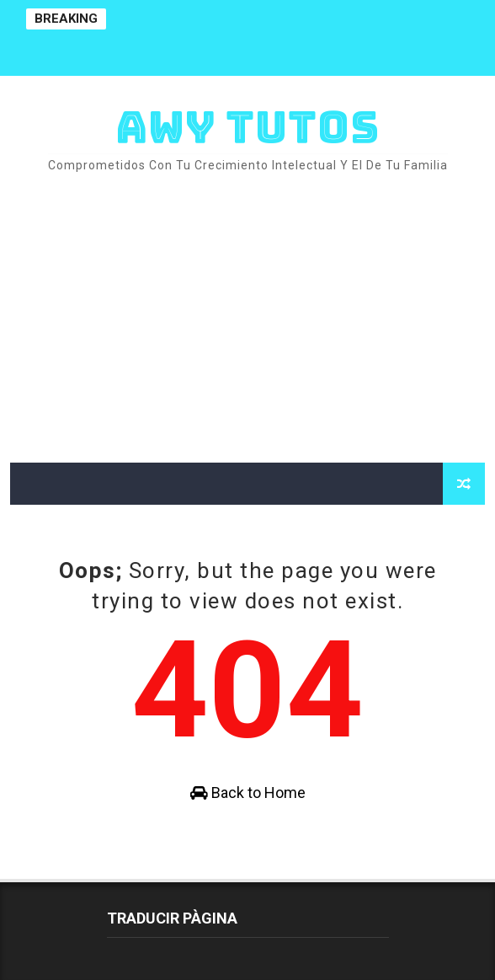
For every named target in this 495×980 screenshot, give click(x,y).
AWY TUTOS (247, 127)
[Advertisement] (247, 319)
